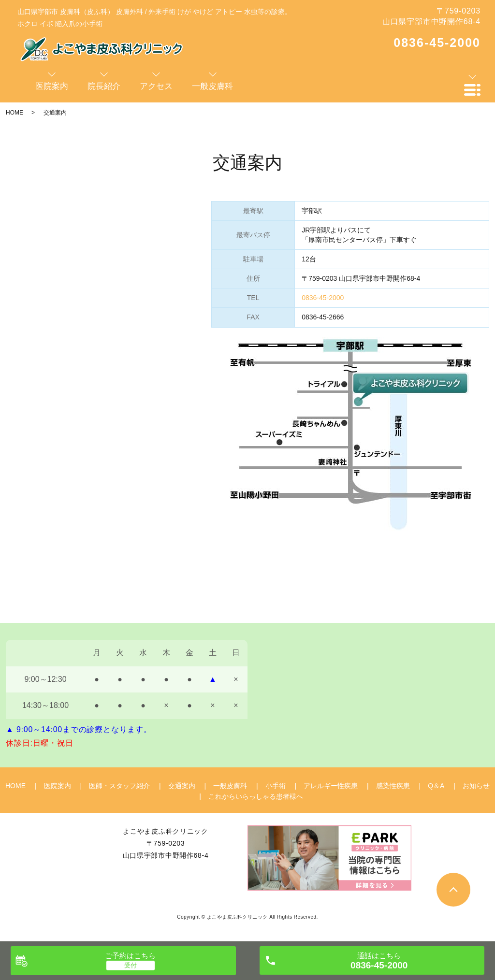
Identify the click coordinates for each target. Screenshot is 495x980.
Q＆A (436, 786)
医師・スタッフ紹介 (119, 786)
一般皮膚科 (230, 786)
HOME (15, 113)
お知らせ (476, 786)
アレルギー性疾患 (331, 786)
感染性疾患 (393, 786)
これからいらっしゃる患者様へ (256, 796)
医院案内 (58, 786)
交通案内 (182, 786)
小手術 (276, 786)
